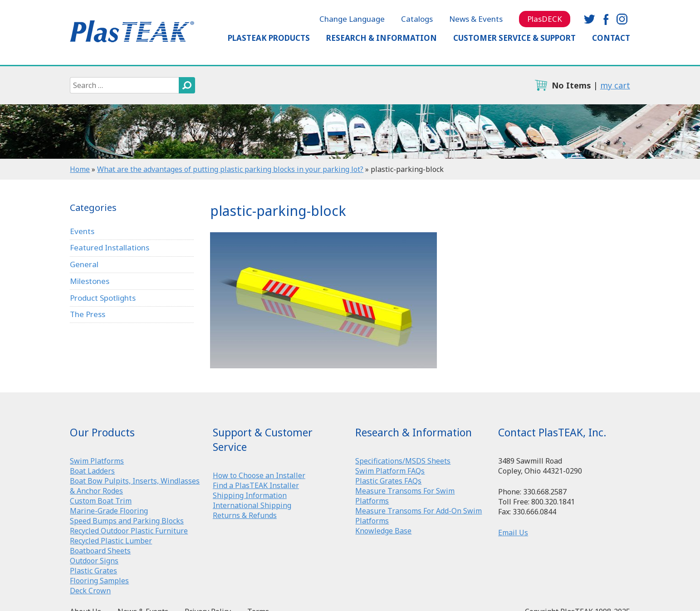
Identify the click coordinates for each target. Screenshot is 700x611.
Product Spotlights (103, 298)
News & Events (476, 19)
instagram (622, 19)
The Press (88, 314)
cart (541, 85)
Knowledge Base (383, 531)
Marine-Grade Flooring (109, 511)
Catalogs (417, 19)
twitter (589, 19)
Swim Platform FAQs (390, 471)
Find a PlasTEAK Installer (256, 485)
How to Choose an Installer (259, 475)
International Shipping (252, 505)
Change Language (352, 19)
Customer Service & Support (514, 38)
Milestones (90, 281)
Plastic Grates (93, 571)
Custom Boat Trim (101, 501)
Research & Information (382, 38)
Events (82, 231)
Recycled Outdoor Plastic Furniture (129, 531)
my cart (615, 85)
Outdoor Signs (94, 561)
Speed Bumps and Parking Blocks (127, 521)
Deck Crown (90, 591)
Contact (611, 38)
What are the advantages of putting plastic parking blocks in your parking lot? (230, 169)
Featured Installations (110, 247)
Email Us (513, 533)
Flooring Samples (99, 581)
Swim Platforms (97, 461)
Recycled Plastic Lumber (111, 541)
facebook (606, 19)
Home (80, 169)
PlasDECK (545, 19)
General (84, 264)
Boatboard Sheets (100, 551)
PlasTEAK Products (269, 38)
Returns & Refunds (245, 515)
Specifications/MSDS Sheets (403, 461)
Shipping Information (250, 495)
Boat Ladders (92, 471)
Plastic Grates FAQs (388, 481)
